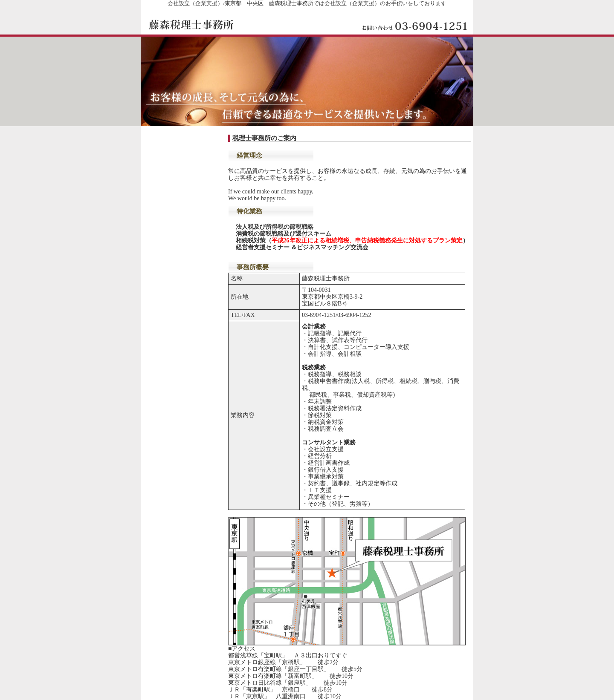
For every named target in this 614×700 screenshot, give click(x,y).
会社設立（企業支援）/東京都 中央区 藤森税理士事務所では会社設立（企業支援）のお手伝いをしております (307, 3)
